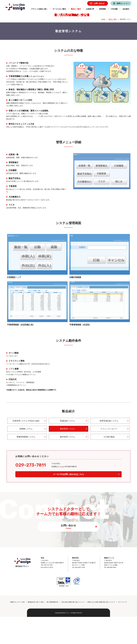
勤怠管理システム (67, 456)
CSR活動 (114, 9)
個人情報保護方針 (53, 629)
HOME (103, 46)
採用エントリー (123, 3)
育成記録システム (67, 448)
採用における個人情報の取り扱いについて (101, 629)
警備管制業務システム (26, 464)
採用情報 (102, 9)
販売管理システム (67, 464)
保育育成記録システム (109, 448)
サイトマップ (122, 629)
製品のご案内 (76, 9)
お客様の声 (90, 9)
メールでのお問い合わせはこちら (68, 501)
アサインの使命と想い (39, 9)
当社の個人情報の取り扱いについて (73, 629)
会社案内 (126, 9)
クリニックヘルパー (109, 456)
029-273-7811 (31, 492)
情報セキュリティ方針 (18, 629)
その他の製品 (109, 464)
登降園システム (26, 456)
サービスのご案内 (59, 9)
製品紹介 (68, 438)
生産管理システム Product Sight (26, 448)
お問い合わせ (99, 3)
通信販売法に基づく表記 (36, 629)
